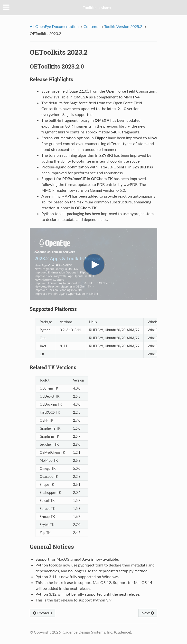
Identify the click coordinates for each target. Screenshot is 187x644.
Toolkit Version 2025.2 (123, 26)
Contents (91, 26)
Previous (42, 613)
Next (148, 613)
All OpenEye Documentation (54, 26)
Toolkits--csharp (97, 7)
